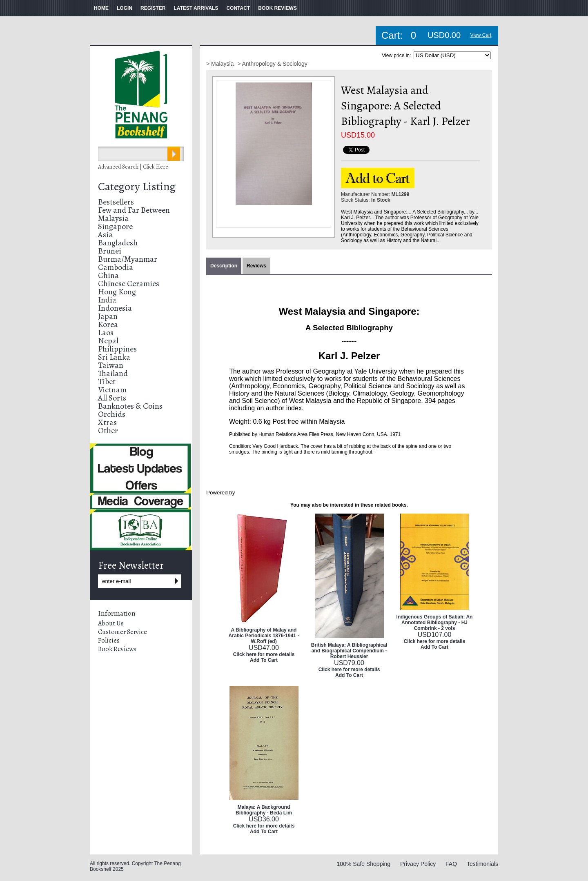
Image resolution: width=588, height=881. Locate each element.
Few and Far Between (134, 210)
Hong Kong (117, 292)
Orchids (112, 414)
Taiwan (111, 365)
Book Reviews (117, 649)
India (107, 300)
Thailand (113, 373)
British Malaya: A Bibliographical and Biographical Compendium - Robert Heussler (349, 651)
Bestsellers (116, 202)
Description (224, 266)
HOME (101, 8)
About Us (111, 623)
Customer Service (122, 632)
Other (108, 430)
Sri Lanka (114, 357)
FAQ (451, 864)
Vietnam (112, 390)
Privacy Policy (418, 864)
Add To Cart (264, 660)
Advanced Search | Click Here (133, 167)
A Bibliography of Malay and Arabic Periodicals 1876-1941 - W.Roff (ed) (264, 636)
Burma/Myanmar (128, 259)
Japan (108, 316)
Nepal (108, 341)
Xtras (107, 422)
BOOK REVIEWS (277, 8)
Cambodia (116, 267)
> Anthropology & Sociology (272, 64)
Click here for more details (264, 654)
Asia (105, 235)
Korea (108, 324)
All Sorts (112, 398)
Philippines (117, 349)
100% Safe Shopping (364, 864)
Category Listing (137, 187)
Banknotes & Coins (130, 406)
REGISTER (153, 8)
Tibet (107, 382)
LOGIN (125, 8)
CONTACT (238, 8)
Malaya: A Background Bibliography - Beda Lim (264, 810)
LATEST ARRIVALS (196, 8)
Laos (106, 333)
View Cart (481, 35)
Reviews (256, 266)
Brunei (110, 251)
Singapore (115, 226)
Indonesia (115, 308)
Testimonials (482, 864)
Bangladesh (118, 243)
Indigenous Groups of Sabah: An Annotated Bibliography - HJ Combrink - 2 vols (435, 623)
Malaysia (113, 218)
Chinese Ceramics (129, 284)
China (108, 275)
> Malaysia (221, 64)
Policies (109, 641)
